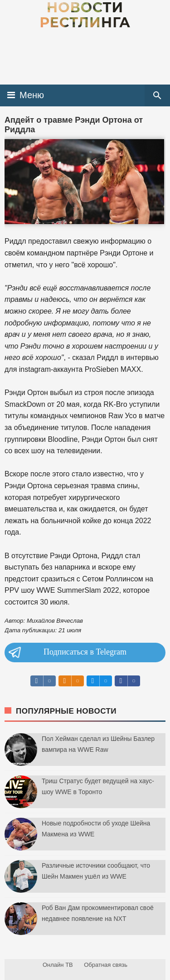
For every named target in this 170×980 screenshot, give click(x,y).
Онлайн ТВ (58, 965)
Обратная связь (106, 965)
